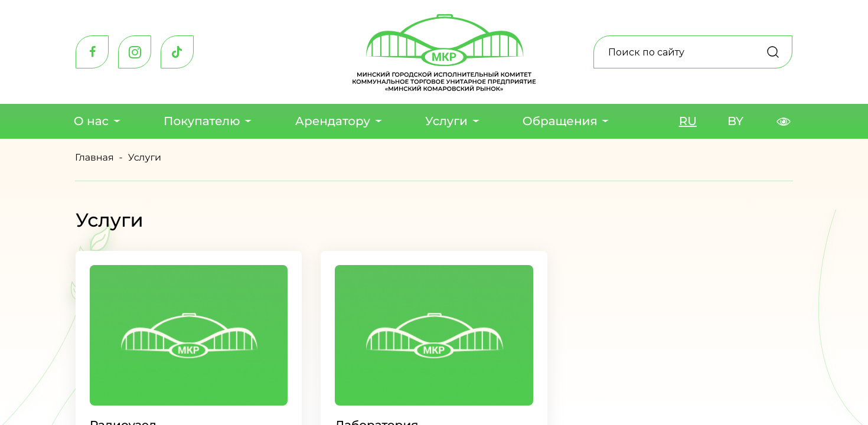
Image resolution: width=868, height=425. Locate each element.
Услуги (446, 122)
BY (735, 122)
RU (688, 122)
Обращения (560, 122)
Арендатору (332, 122)
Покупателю (201, 122)
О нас (91, 122)
